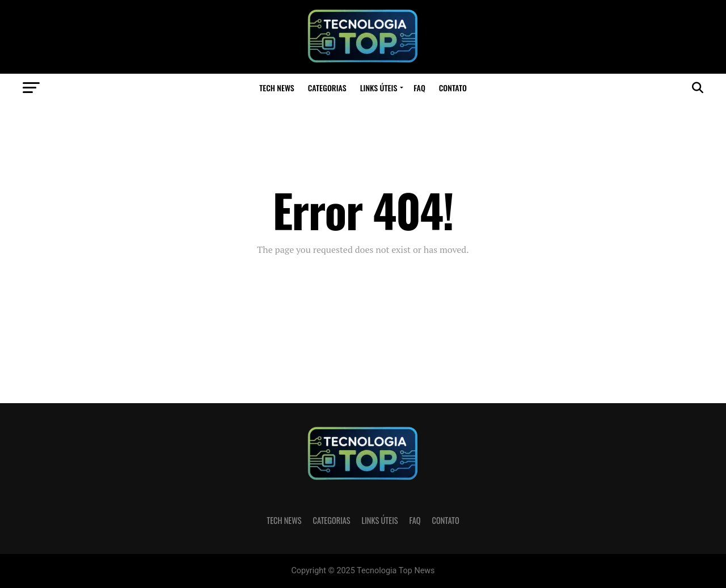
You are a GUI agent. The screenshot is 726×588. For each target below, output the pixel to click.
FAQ (419, 88)
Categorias (327, 88)
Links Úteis (379, 88)
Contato (453, 88)
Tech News (277, 88)
